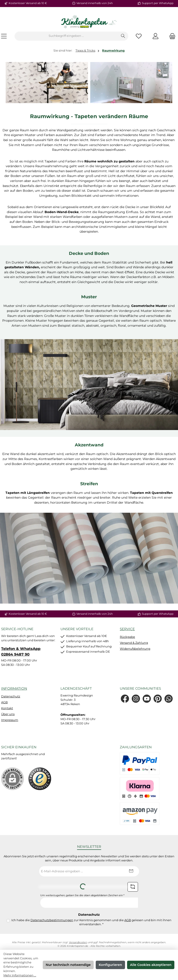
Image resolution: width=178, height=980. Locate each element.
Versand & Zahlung (134, 643)
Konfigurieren (110, 965)
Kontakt (7, 708)
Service (127, 629)
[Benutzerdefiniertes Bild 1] (40, 779)
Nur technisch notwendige (68, 965)
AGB (4, 702)
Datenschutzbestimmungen (52, 920)
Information (14, 688)
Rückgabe (127, 637)
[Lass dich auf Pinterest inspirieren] (158, 699)
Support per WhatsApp (158, 3)
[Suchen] (123, 36)
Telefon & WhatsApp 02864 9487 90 (21, 651)
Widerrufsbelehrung (135, 649)
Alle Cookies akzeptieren (151, 965)
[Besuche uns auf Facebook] (125, 699)
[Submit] (131, 871)
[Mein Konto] (155, 36)
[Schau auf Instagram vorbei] (136, 699)
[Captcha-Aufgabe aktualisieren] (133, 887)
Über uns (8, 714)
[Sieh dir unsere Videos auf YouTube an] (147, 699)
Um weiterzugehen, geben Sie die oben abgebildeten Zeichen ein (82, 895)
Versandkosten (78, 942)
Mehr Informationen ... (20, 975)
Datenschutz (11, 696)
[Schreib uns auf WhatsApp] (169, 699)
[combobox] (66, 36)
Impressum (10, 720)
